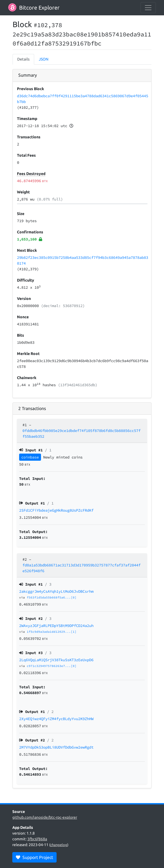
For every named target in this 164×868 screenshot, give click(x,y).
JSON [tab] (44, 59)
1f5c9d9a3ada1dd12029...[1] (52, 632)
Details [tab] (23, 59)
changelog (59, 845)
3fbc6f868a (37, 839)
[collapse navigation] (148, 8)
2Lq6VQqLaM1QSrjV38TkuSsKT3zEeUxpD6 (56, 660)
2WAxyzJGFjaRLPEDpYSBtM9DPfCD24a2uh (56, 626)
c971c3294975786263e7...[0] (52, 666)
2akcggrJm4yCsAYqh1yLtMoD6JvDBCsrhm (56, 591)
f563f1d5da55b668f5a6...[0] (52, 597)
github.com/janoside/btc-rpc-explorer (45, 817)
